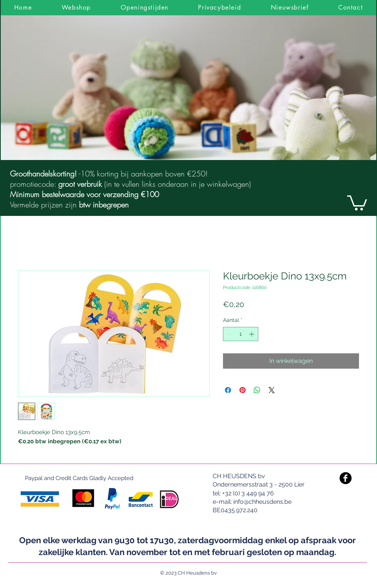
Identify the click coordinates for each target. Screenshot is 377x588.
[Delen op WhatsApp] (257, 390)
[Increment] (252, 334)
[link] (357, 202)
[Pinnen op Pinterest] (243, 390)
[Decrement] (229, 334)
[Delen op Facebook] (228, 390)
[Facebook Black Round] (346, 478)
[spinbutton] (241, 334)
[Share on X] (272, 390)
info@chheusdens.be (262, 502)
